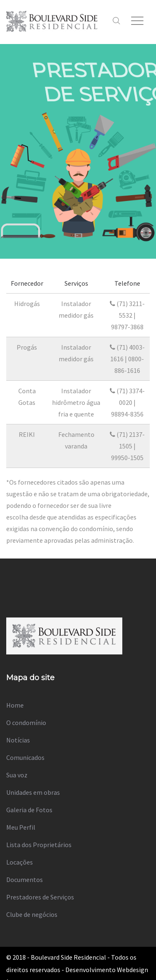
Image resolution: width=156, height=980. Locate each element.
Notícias (18, 740)
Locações (20, 862)
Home (15, 705)
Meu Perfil (21, 827)
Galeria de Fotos (29, 810)
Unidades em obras (33, 792)
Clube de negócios (32, 914)
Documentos (25, 880)
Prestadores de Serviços (40, 897)
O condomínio (26, 723)
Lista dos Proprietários (39, 845)
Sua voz (17, 775)
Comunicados (25, 757)
